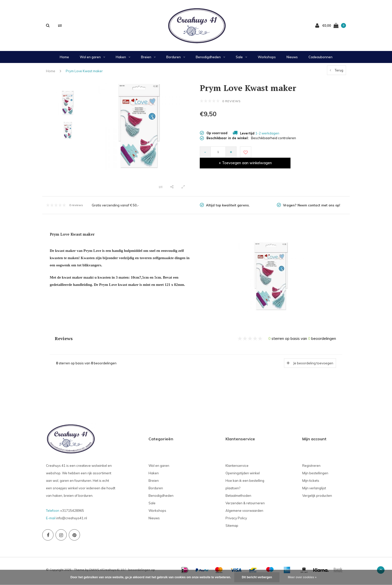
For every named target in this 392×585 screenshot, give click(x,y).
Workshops (267, 59)
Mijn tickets (311, 483)
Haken (123, 59)
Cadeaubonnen (320, 59)
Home (64, 59)
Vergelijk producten (317, 498)
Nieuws (292, 59)
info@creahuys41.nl (72, 521)
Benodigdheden (210, 59)
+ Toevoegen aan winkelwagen (298, 155)
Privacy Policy (236, 521)
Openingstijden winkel (243, 476)
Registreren (311, 468)
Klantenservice (237, 468)
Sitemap (232, 528)
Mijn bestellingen (315, 476)
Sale (241, 59)
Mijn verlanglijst (314, 491)
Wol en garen (92, 59)
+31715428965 (72, 513)
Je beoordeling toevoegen (313, 366)
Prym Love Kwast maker (84, 73)
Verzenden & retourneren (245, 506)
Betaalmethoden (238, 498)
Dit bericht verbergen (257, 577)
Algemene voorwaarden (244, 513)
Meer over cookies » (302, 577)
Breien (148, 59)
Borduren (176, 59)
